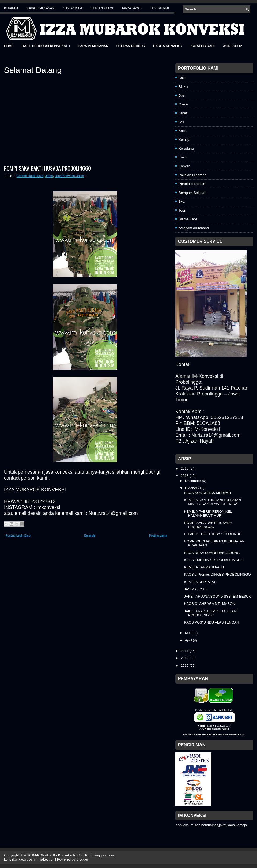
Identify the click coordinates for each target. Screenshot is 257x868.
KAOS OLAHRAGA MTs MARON (209, 604)
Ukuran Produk (131, 46)
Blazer (184, 87)
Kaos (183, 131)
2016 (185, 658)
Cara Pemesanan (40, 8)
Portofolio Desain (192, 184)
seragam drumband (194, 228)
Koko (183, 157)
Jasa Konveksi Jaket (69, 176)
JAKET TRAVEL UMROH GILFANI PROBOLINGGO (211, 613)
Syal (182, 201)
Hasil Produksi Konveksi (48, 44)
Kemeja (184, 140)
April (189, 640)
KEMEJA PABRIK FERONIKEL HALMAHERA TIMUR (208, 514)
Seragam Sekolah (192, 193)
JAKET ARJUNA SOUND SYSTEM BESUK (217, 596)
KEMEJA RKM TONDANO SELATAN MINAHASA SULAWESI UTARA (212, 502)
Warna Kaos (188, 219)
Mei (188, 633)
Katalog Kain (203, 46)
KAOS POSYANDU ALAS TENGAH (211, 622)
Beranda (11, 8)
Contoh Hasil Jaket (30, 176)
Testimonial (160, 8)
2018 (185, 476)
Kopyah (184, 166)
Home (9, 46)
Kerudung (186, 148)
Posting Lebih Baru (18, 535)
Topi (182, 210)
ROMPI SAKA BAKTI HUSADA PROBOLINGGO (48, 168)
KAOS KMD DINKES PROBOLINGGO (214, 560)
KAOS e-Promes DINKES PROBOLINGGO (217, 574)
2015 (185, 665)
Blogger (82, 859)
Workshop (232, 46)
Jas (181, 122)
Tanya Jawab (132, 8)
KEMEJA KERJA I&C (200, 582)
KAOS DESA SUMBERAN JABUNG (212, 553)
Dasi (182, 95)
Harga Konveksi (168, 46)
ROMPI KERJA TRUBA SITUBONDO (213, 534)
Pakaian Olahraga (192, 175)
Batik (182, 78)
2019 (185, 468)
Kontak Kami (73, 8)
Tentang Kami (102, 8)
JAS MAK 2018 (196, 589)
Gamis (184, 104)
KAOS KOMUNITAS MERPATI (207, 493)
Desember (194, 481)
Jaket (49, 176)
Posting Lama (158, 535)
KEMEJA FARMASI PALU (204, 567)
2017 (185, 651)
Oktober (192, 488)
